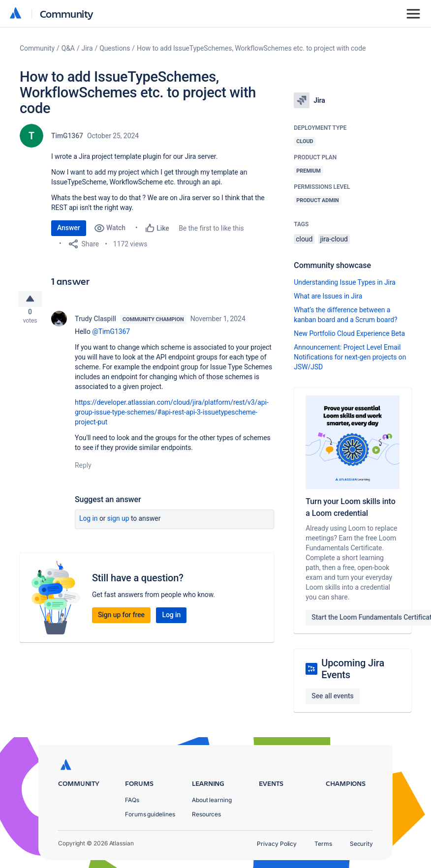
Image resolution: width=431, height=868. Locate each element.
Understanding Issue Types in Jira (345, 282)
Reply (83, 469)
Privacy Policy (277, 844)
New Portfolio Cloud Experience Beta (349, 333)
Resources (206, 814)
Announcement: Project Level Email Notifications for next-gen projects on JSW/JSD (350, 357)
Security (361, 844)
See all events (332, 696)
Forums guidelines (150, 814)
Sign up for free (121, 619)
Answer (69, 228)
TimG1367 (67, 136)
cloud (304, 239)
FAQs (132, 800)
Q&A (68, 48)
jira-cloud (334, 239)
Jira (87, 48)
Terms (323, 844)
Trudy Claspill (95, 323)
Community (67, 14)
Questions (115, 48)
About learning (212, 800)
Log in (89, 522)
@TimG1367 (111, 335)
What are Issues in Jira (328, 296)
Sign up (118, 522)
